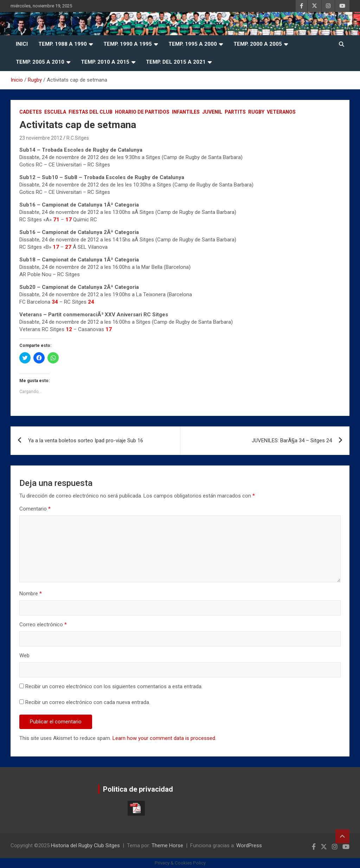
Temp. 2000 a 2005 (258, 44)
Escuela (55, 112)
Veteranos (281, 112)
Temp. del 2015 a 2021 (176, 62)
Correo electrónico (43, 625)
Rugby (256, 112)
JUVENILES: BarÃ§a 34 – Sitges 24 (292, 441)
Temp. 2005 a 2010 (40, 62)
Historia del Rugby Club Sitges (85, 845)
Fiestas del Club (91, 112)
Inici (22, 44)
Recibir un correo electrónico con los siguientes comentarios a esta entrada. (114, 686)
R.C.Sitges (78, 138)
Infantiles (186, 112)
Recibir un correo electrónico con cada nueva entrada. (88, 702)
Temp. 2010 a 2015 (105, 62)
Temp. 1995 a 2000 (193, 44)
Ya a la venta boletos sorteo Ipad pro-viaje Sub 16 (86, 441)
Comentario (35, 509)
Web (24, 655)
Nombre (31, 594)
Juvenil (212, 112)
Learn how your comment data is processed (164, 738)
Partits (235, 112)
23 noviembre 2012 (41, 138)
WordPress (249, 845)
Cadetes (31, 112)
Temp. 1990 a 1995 (128, 44)
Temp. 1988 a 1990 (63, 44)
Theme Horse (167, 845)
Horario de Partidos (142, 112)
